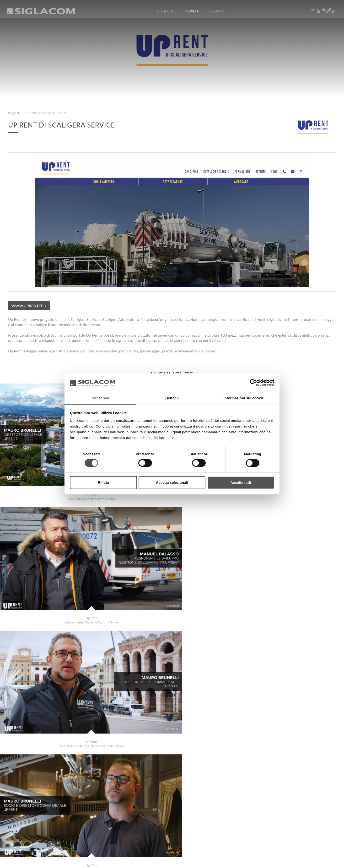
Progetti (192, 13)
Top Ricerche (24, 821)
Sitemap (51, 821)
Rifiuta (103, 482)
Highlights (166, 13)
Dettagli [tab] (172, 398)
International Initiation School (40, 799)
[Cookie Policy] (44, 861)
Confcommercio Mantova (36, 804)
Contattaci (107, 821)
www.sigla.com (323, 861)
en (326, 13)
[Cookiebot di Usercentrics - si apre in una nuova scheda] (253, 383)
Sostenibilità (78, 821)
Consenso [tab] (100, 398)
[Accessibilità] (113, 861)
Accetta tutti (241, 482)
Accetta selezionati (172, 482)
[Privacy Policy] (20, 861)
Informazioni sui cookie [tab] (244, 398)
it (332, 13)
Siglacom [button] (218, 13)
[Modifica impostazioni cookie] (79, 861)
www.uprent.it (27, 306)
